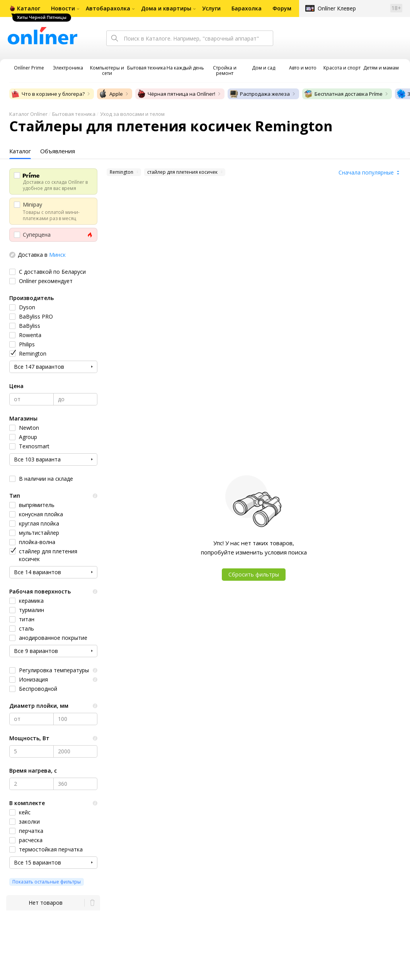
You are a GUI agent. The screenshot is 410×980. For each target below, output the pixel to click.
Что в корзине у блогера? (48, 94)
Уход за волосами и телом (132, 114)
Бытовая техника (74, 114)
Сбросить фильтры (254, 574)
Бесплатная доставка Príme (343, 94)
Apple (111, 94)
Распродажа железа (259, 94)
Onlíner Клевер (337, 8)
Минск (57, 255)
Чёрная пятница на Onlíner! (176, 94)
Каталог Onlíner (28, 114)
